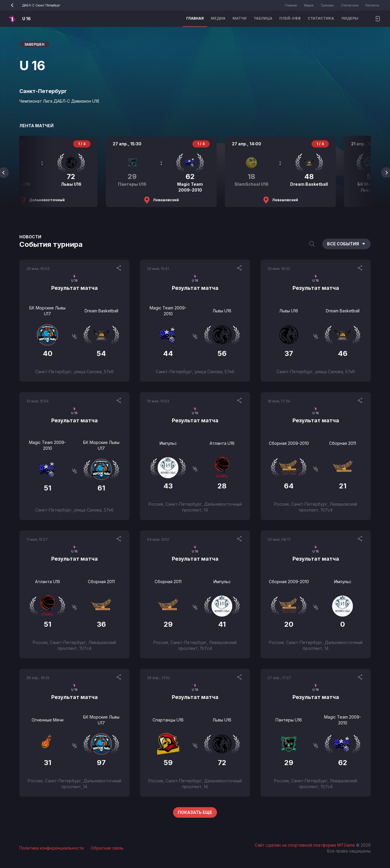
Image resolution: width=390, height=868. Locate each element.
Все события (347, 244)
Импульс (168, 443)
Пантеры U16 (289, 720)
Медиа (309, 5)
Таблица (263, 18)
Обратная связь (107, 848)
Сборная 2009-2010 (289, 443)
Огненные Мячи (48, 720)
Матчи (240, 18)
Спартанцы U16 (168, 720)
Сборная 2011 (343, 443)
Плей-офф (290, 18)
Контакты (372, 5)
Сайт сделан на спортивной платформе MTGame (305, 845)
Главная (291, 5)
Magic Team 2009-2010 (168, 311)
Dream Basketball (101, 311)
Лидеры (350, 18)
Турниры (327, 5)
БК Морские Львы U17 (47, 311)
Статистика (350, 5)
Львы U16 (222, 311)
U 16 (26, 19)
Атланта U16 (222, 443)
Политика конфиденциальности (52, 848)
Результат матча (75, 288)
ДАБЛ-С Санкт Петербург (34, 5)
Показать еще (195, 812)
